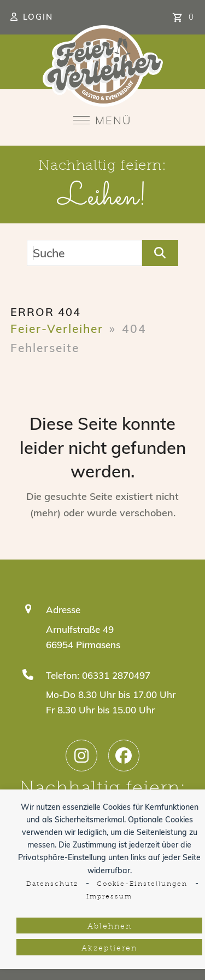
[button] (102, 120)
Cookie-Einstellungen (142, 884)
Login (38, 17)
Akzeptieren (109, 949)
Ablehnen (110, 927)
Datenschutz (52, 884)
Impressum (109, 897)
